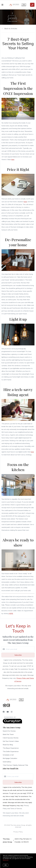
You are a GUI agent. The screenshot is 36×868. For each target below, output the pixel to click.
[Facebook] (4, 712)
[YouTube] (8, 712)
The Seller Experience (11, 751)
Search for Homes (9, 731)
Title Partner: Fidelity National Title (15, 765)
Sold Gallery (7, 762)
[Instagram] (12, 712)
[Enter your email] (20, 649)
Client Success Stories (11, 738)
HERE (11, 613)
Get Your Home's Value (11, 741)
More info (6, 860)
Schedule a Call (8, 755)
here (13, 159)
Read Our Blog (8, 745)
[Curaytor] (12, 723)
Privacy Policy (18, 832)
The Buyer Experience (11, 748)
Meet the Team (8, 734)
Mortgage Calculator (10, 758)
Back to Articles (11, 29)
